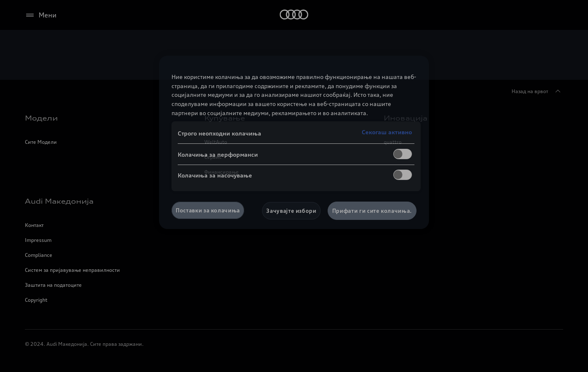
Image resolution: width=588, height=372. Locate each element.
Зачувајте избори (291, 211)
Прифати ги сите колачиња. (372, 211)
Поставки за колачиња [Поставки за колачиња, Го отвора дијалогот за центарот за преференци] (208, 210)
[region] (294, 142)
